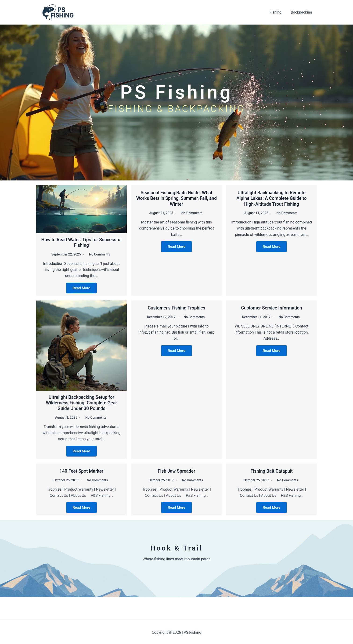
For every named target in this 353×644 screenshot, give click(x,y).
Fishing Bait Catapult (272, 471)
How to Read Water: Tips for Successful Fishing (81, 242)
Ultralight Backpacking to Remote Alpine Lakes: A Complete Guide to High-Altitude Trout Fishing (272, 198)
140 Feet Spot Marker (81, 471)
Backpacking (302, 12)
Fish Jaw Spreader (176, 471)
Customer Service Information (272, 308)
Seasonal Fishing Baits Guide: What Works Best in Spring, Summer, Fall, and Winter (176, 198)
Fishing (278, 12)
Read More (81, 288)
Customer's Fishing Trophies (176, 308)
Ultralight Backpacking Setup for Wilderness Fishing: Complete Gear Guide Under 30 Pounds (81, 403)
